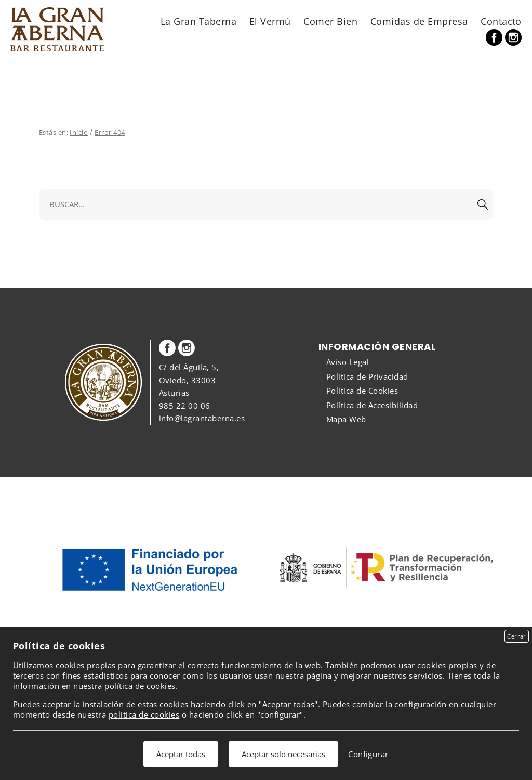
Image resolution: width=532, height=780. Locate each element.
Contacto (501, 21)
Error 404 (110, 132)
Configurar (368, 754)
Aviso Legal (348, 362)
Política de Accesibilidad (372, 405)
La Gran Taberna (198, 21)
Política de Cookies (362, 391)
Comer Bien (330, 21)
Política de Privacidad (367, 376)
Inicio (79, 132)
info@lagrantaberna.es (202, 418)
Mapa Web (346, 419)
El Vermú (270, 21)
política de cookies (140, 686)
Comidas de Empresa (419, 21)
